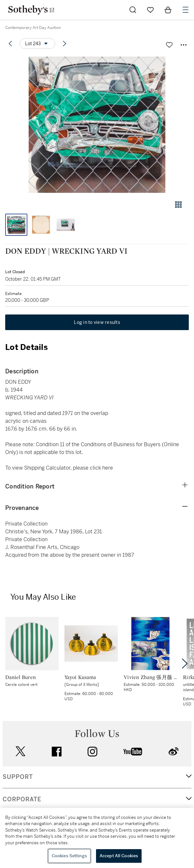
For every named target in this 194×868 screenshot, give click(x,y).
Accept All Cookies (119, 856)
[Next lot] (64, 44)
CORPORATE (22, 799)
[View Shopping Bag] (168, 10)
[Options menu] (37, 44)
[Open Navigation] (186, 10)
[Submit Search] (133, 10)
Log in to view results (97, 322)
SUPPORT (18, 777)
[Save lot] (169, 45)
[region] (97, 838)
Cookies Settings (69, 856)
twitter (21, 751)
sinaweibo (173, 751)
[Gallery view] (178, 205)
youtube (133, 752)
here (108, 468)
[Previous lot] (10, 44)
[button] (97, 125)
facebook (57, 752)
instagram (92, 752)
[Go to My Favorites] (150, 10)
